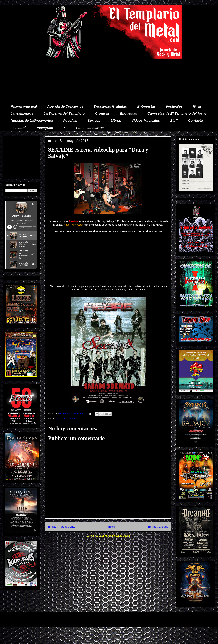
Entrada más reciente (62, 527)
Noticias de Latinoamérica (32, 121)
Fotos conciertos (90, 128)
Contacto (196, 121)
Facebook (18, 128)
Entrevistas (146, 106)
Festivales (174, 106)
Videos (72, 419)
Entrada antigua (158, 527)
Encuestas (129, 113)
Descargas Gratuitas (110, 106)
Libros (116, 121)
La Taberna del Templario (64, 113)
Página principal (24, 106)
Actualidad (62, 419)
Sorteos (94, 121)
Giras (197, 106)
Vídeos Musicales (146, 121)
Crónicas (102, 113)
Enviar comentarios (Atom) (116, 536)
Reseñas (70, 121)
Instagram (45, 128)
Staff (174, 121)
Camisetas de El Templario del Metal (177, 113)
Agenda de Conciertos (65, 106)
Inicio (112, 527)
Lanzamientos (22, 113)
